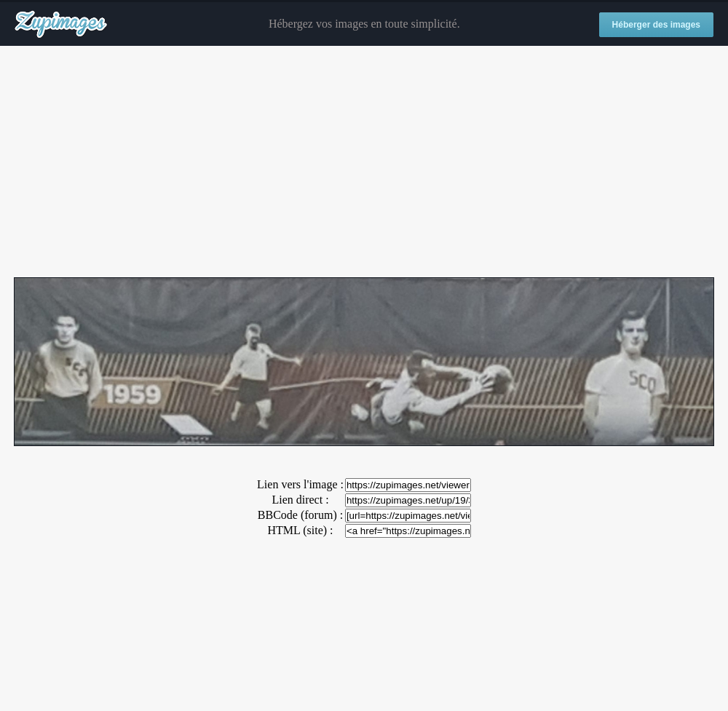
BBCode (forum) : (300, 515)
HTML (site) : (300, 530)
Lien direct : (300, 500)
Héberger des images (656, 25)
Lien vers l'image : (300, 484)
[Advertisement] (364, 162)
